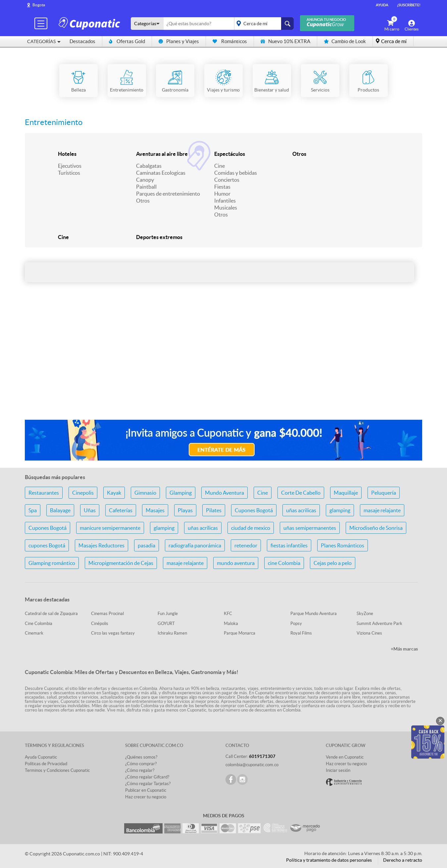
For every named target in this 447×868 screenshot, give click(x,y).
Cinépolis (100, 623)
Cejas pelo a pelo (333, 563)
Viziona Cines (369, 633)
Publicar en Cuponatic (146, 790)
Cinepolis (83, 493)
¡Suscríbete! (409, 5)
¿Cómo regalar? (140, 770)
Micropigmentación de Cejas (121, 563)
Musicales (226, 208)
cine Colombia (284, 563)
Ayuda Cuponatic (41, 757)
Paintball (146, 187)
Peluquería (384, 493)
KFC (228, 614)
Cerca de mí (394, 41)
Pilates (214, 510)
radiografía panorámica (195, 545)
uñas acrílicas (203, 528)
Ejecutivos (70, 166)
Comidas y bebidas (236, 173)
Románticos (230, 41)
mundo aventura (236, 563)
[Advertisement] (224, 362)
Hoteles (67, 154)
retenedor (246, 545)
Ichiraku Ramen (172, 633)
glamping (340, 510)
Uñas (90, 510)
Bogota (39, 5)
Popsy (296, 623)
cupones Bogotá (47, 545)
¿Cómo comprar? (141, 764)
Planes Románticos (343, 545)
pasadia (147, 545)
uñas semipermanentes (310, 528)
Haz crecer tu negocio (146, 797)
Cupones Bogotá (254, 510)
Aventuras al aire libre (162, 154)
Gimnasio (145, 493)
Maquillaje (346, 493)
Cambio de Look (345, 41)
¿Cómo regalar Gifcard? (147, 777)
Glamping (181, 493)
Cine (220, 166)
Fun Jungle (168, 614)
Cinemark (34, 633)
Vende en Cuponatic (345, 757)
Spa (33, 510)
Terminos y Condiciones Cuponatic (57, 770)
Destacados (82, 41)
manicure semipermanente (110, 528)
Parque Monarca (240, 633)
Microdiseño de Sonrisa (376, 528)
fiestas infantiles (289, 545)
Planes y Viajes (179, 41)
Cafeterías (121, 510)
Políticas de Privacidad (46, 764)
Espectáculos (230, 154)
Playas (185, 510)
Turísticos (69, 173)
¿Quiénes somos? (141, 757)
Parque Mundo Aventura (314, 614)
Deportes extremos (159, 237)
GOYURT (166, 623)
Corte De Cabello (301, 493)
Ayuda (382, 5)
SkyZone (365, 614)
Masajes (155, 510)
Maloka (231, 623)
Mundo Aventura (224, 493)
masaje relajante (382, 510)
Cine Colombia (39, 623)
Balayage (60, 510)
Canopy (145, 180)
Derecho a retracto (403, 860)
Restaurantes (44, 493)
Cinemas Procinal (107, 614)
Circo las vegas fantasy (113, 633)
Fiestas (222, 187)
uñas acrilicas (301, 510)
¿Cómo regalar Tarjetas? (148, 784)
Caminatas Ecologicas (161, 173)
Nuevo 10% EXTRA (285, 41)
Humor (222, 194)
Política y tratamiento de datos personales (329, 860)
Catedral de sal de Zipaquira (51, 614)
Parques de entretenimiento (168, 194)
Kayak (114, 493)
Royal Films (301, 633)
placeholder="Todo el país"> (263, 24)
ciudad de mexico (251, 528)
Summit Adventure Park (379, 623)
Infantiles (225, 201)
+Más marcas (404, 649)
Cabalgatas (149, 166)
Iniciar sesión (338, 770)
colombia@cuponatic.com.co (252, 765)
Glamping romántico (52, 563)
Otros (143, 201)
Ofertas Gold (127, 41)
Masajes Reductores (101, 545)
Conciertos (227, 180)
